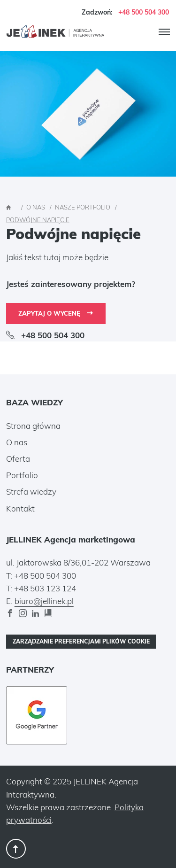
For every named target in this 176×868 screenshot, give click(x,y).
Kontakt (20, 508)
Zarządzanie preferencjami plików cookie (81, 641)
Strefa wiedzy (31, 492)
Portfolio (22, 475)
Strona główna (33, 426)
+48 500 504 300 (144, 12)
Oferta (18, 459)
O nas (17, 442)
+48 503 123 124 (45, 588)
